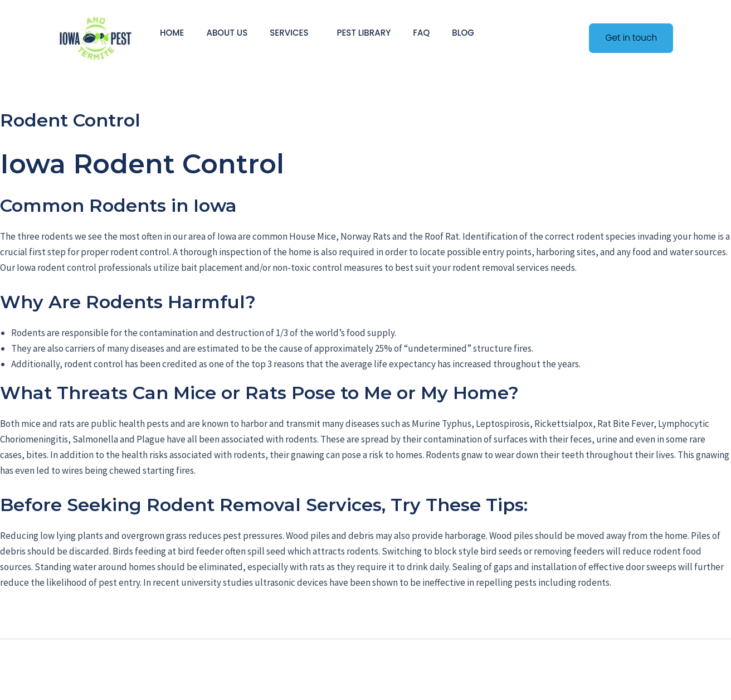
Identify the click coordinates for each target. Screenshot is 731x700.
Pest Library (364, 33)
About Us (227, 33)
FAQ (421, 33)
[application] (313, 33)
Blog (463, 33)
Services (292, 33)
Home (172, 33)
